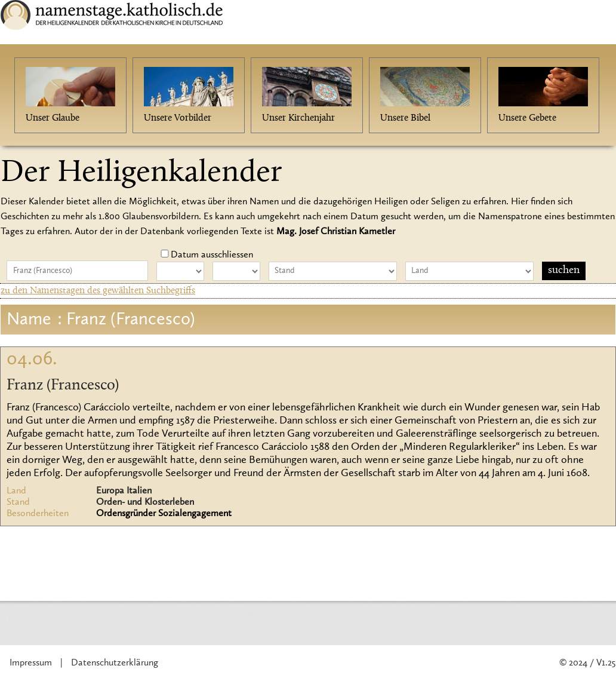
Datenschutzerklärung (115, 663)
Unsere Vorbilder (178, 118)
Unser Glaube (53, 118)
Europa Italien (124, 491)
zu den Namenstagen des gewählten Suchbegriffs (98, 291)
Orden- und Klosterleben (145, 502)
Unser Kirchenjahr (298, 118)
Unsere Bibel (405, 118)
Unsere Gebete (527, 118)
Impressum (31, 663)
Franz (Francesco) (63, 386)
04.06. (32, 360)
